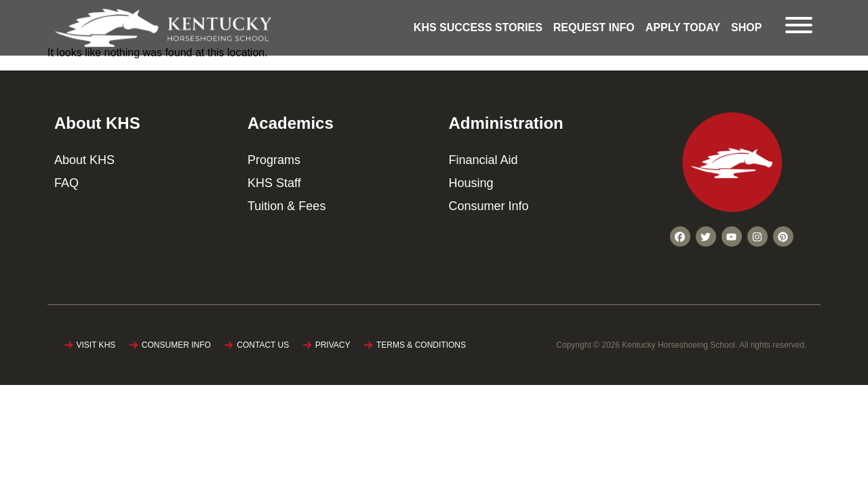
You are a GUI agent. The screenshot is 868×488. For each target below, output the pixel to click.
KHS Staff (274, 183)
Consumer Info (488, 206)
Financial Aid (483, 160)
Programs (274, 160)
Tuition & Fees (287, 206)
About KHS (84, 160)
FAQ (66, 183)
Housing (471, 183)
